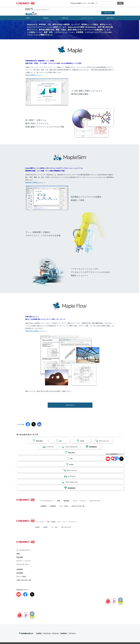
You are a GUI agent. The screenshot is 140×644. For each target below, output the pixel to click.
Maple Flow (65, 18)
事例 (58, 501)
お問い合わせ (108, 13)
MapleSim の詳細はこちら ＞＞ (35, 182)
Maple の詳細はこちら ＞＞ (34, 75)
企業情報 (43, 506)
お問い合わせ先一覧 (78, 506)
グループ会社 (64, 506)
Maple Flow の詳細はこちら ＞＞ (36, 331)
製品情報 (66, 501)
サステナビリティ (95, 501)
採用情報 (53, 506)
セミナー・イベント (87, 18)
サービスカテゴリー (47, 501)
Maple (28, 18)
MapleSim (46, 18)
